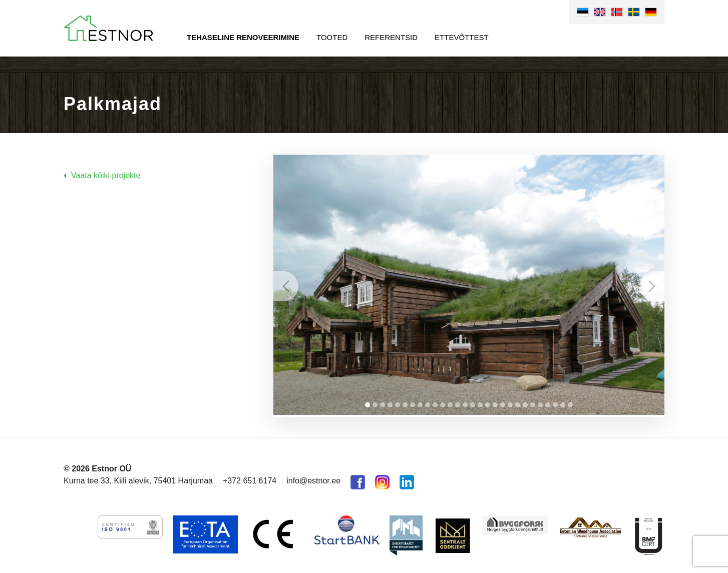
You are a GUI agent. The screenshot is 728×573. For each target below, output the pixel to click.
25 (548, 402)
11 (443, 402)
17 (488, 402)
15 (473, 402)
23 (533, 402)
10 (435, 402)
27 (563, 402)
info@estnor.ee (313, 478)
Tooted (332, 37)
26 (555, 402)
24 (540, 402)
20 (510, 402)
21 (518, 402)
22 (525, 402)
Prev (286, 285)
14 (465, 402)
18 (495, 402)
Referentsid (391, 37)
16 (480, 402)
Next (652, 285)
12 (450, 402)
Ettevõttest (462, 37)
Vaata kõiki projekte (106, 175)
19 (503, 402)
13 (458, 402)
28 (570, 402)
